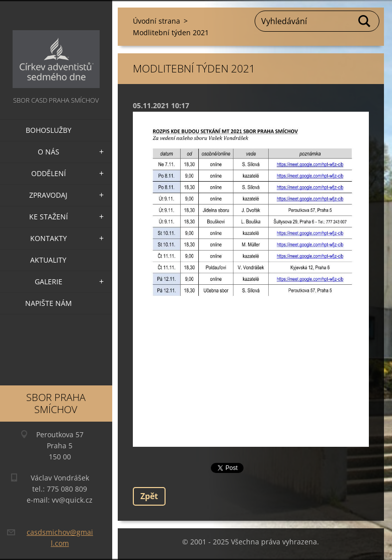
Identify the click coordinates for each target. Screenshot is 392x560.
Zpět (149, 496)
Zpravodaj (48, 195)
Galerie (49, 282)
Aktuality (48, 260)
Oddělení (49, 173)
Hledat (365, 21)
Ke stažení (49, 217)
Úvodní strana (156, 21)
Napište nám (49, 303)
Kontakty (49, 238)
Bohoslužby (49, 130)
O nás (49, 152)
